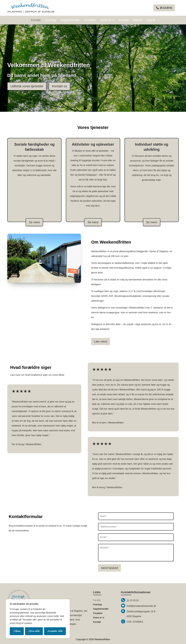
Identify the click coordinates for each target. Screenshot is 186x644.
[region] (38, 619)
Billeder (138, 20)
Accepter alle (55, 631)
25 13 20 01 (133, 600)
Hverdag (51, 20)
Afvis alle (34, 631)
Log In (151, 20)
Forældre (90, 20)
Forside (36, 20)
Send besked (109, 568)
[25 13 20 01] (123, 600)
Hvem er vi (107, 20)
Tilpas (17, 631)
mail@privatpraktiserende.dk (141, 606)
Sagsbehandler (70, 20)
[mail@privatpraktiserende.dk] (123, 606)
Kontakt (124, 20)
